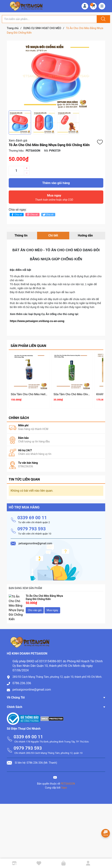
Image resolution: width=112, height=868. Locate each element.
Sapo (64, 778)
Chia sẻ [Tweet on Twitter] (48, 215)
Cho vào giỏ (35, 608)
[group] (56, 75)
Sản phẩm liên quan (28, 346)
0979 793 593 (32, 527)
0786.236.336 (22, 673)
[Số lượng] (16, 171)
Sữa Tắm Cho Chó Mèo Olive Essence (77, 394)
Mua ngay (54, 198)
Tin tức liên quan (24, 478)
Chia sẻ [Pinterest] (32, 215)
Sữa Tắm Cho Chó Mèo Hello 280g (32, 394)
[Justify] (103, 19)
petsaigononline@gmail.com (32, 680)
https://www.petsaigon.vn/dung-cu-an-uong (37, 321)
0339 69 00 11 (32, 516)
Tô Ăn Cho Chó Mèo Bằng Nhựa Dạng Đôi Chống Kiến (44, 596)
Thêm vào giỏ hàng (56, 183)
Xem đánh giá (18, 141)
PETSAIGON (68, 774)
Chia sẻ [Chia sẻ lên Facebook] (16, 215)
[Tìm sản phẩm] (49, 19)
